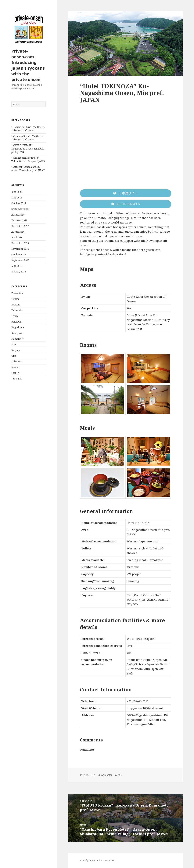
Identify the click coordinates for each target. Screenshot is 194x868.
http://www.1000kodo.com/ (145, 708)
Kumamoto (18, 339)
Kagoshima (18, 327)
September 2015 (20, 260)
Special (15, 367)
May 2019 (17, 198)
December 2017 (20, 226)
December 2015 (20, 243)
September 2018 (20, 209)
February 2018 (19, 220)
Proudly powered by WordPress (97, 861)
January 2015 (19, 272)
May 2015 (17, 266)
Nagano (16, 350)
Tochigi (15, 373)
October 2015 (19, 255)
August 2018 (18, 215)
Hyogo (15, 316)
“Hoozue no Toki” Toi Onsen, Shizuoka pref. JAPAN (28, 129)
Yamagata (17, 379)
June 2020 (17, 192)
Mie (14, 344)
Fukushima (17, 293)
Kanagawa (17, 333)
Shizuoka (16, 362)
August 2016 (18, 232)
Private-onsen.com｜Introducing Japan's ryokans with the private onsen (28, 65)
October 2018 (19, 203)
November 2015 (20, 249)
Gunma (15, 299)
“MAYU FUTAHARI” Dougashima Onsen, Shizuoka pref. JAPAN (28, 149)
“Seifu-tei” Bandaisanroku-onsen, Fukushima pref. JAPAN (28, 169)
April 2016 (17, 237)
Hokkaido (17, 310)
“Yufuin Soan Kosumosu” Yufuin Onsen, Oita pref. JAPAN (28, 159)
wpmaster (107, 775)
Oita (14, 356)
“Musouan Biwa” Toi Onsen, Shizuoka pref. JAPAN (28, 138)
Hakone (16, 305)
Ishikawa (16, 322)
